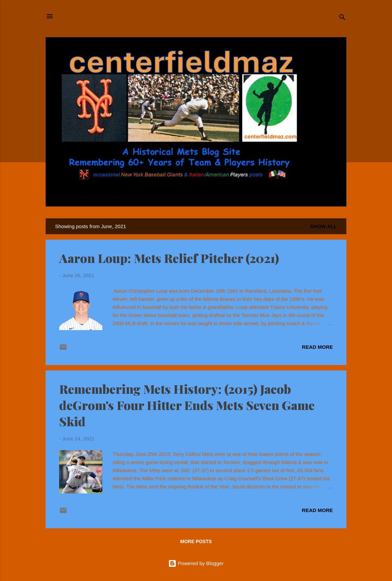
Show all (324, 226)
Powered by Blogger (196, 563)
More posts (196, 541)
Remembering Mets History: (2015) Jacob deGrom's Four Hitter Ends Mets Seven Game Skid (187, 405)
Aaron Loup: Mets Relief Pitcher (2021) (169, 258)
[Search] (342, 18)
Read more (317, 347)
